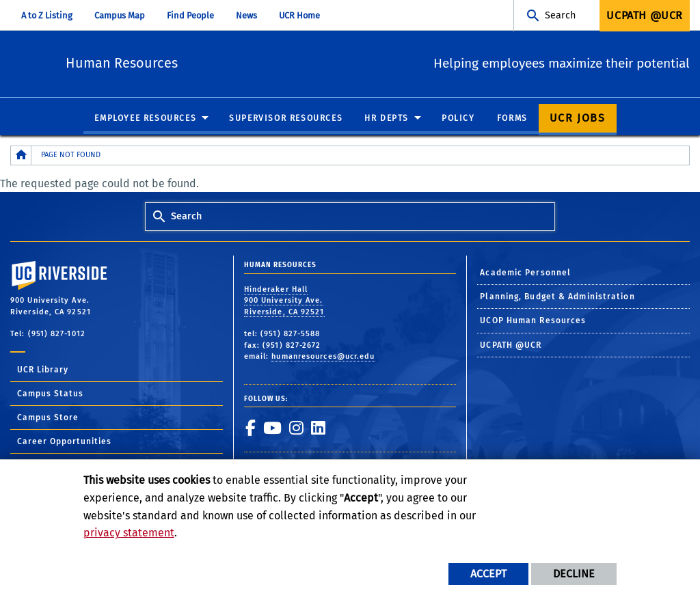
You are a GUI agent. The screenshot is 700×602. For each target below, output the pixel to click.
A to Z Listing (47, 15)
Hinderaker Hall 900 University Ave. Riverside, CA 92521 (284, 301)
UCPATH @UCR (511, 346)
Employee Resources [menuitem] (145, 119)
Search (560, 15)
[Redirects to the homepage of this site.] (21, 156)
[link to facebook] (250, 428)
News (246, 15)
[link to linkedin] (318, 428)
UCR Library (43, 370)
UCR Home (299, 15)
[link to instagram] (296, 428)
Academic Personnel (525, 273)
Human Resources (197, 62)
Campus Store (48, 418)
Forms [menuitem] (512, 119)
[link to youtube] (272, 428)
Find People (190, 15)
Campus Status (50, 394)
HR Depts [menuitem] (387, 119)
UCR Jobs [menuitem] (578, 119)
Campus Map (120, 15)
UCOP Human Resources (533, 321)
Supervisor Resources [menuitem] (286, 119)
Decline (574, 574)
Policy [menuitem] (458, 119)
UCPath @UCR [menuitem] (645, 15)
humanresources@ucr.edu (323, 357)
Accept (488, 574)
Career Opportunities (64, 442)
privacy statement (129, 533)
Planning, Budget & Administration (557, 297)
